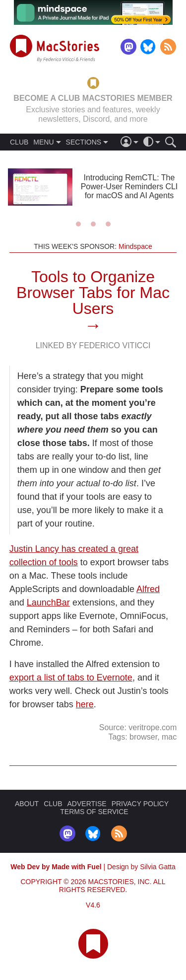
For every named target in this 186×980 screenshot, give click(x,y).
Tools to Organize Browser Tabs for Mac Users (93, 293)
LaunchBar (48, 603)
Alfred (148, 589)
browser (143, 737)
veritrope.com (153, 727)
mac (169, 737)
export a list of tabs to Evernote (71, 678)
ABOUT (27, 804)
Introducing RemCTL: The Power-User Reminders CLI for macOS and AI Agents (129, 187)
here (85, 704)
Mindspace (135, 246)
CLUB (19, 142)
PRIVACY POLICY (140, 804)
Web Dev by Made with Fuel (56, 867)
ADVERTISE (87, 804)
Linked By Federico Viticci (93, 345)
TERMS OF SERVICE (94, 812)
